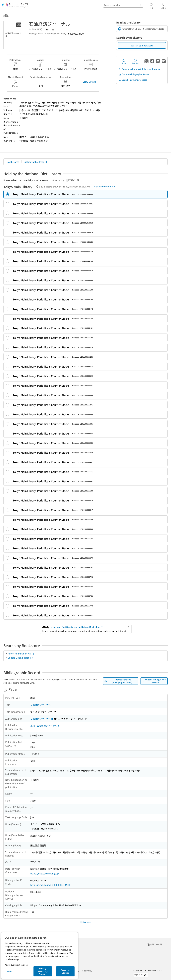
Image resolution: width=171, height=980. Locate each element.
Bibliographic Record (35, 162)
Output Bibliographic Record (134, 74)
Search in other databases (133, 80)
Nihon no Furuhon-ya (21, 653)
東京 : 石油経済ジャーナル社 (45, 726)
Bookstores (13, 162)
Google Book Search (20, 658)
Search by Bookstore (142, 45)
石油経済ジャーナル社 (42, 719)
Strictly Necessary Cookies (43, 971)
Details (9, 971)
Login (163, 5)
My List (124, 61)
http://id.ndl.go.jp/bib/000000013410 (50, 885)
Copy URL (135, 61)
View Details (89, 82)
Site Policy (87, 971)
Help (151, 5)
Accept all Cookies (65, 971)
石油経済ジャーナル (41, 705)
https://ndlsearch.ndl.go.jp (45, 873)
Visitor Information (105, 187)
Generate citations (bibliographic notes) (140, 69)
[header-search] (123, 5)
